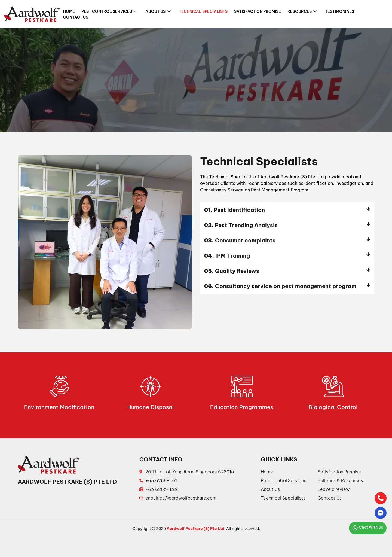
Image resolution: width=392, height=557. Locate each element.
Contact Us (76, 17)
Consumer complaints (240, 240)
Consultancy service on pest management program (280, 286)
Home (69, 11)
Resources (302, 12)
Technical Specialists (203, 11)
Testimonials (340, 11)
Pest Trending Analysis (241, 225)
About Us (158, 12)
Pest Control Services (109, 12)
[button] (287, 210)
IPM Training (227, 256)
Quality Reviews (232, 271)
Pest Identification (235, 210)
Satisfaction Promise (258, 11)
